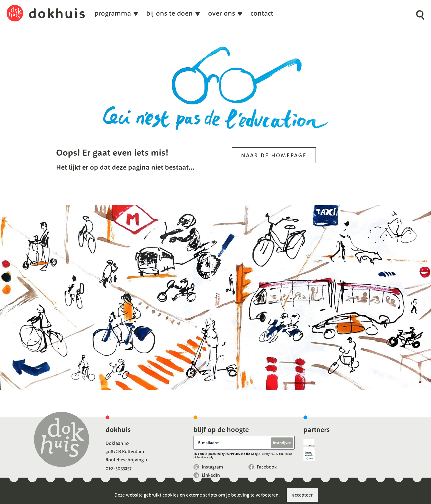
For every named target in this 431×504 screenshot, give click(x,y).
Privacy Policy (269, 454)
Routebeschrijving (125, 460)
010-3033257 (119, 468)
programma (113, 13)
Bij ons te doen (169, 13)
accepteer (302, 495)
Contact (262, 13)
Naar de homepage (274, 155)
